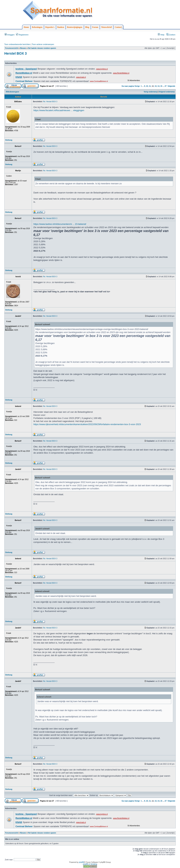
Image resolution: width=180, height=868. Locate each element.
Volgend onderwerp (167, 92)
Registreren (22, 35)
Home (26, 27)
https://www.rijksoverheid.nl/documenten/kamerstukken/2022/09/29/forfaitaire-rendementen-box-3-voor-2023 (87, 424)
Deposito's (50, 27)
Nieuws (23, 48)
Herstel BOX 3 (16, 53)
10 (147, 86)
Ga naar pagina (128, 86)
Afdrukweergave (12, 92)
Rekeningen (37, 27)
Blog (87, 27)
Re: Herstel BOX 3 (50, 102)
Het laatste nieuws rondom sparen (42, 48)
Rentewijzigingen (75, 27)
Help (161, 35)
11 (150, 86)
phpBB (81, 862)
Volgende (171, 86)
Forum (95, 27)
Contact (118, 27)
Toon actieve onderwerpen (43, 44)
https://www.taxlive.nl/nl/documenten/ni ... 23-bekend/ (60, 224)
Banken (61, 27)
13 (156, 86)
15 (161, 86)
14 (158, 86)
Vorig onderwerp (151, 92)
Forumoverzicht (12, 48)
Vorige (137, 86)
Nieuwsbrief (106, 27)
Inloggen (10, 35)
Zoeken (171, 35)
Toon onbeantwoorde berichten (17, 44)
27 (166, 86)
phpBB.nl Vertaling (90, 864)
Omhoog (9, 140)
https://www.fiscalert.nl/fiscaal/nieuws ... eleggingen (59, 110)
